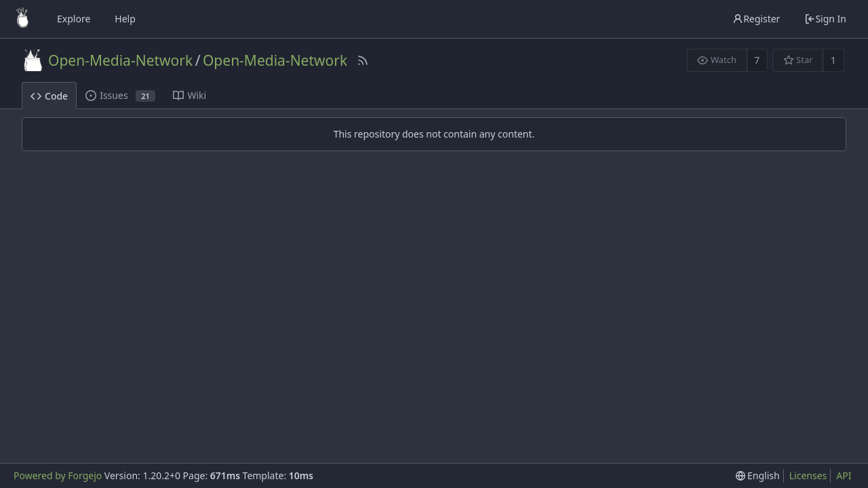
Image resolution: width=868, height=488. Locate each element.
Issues (120, 95)
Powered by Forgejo (58, 475)
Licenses (808, 475)
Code (49, 96)
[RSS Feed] (363, 60)
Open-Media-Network (120, 60)
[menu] (758, 476)
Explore (74, 19)
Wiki (190, 95)
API (844, 475)
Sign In (825, 19)
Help (125, 19)
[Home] (22, 19)
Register (756, 19)
